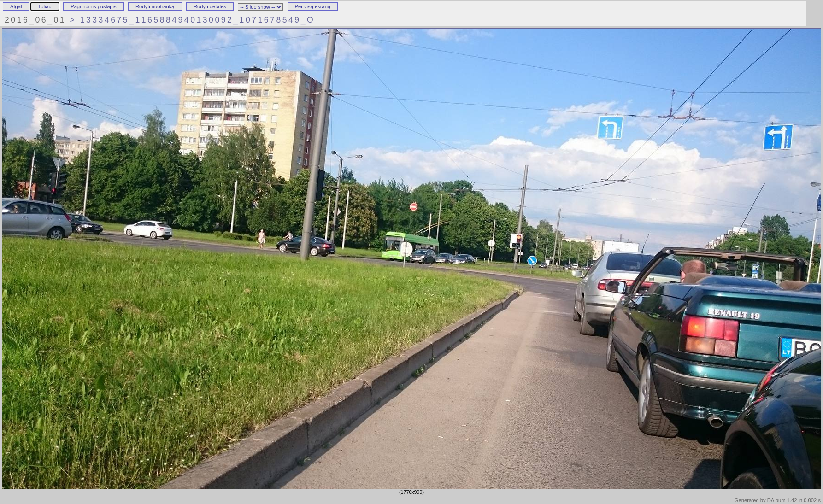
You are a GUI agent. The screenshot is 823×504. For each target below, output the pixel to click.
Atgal (16, 6)
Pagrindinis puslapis (94, 6)
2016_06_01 (35, 20)
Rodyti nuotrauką (155, 6)
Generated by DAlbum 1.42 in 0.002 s (778, 500)
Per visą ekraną (313, 6)
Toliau (45, 6)
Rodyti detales (210, 6)
